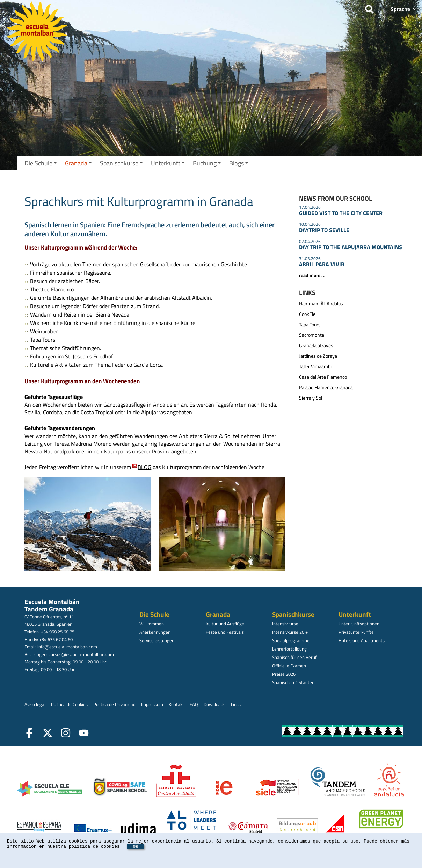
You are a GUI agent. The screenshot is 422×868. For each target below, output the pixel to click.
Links (236, 704)
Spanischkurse (121, 163)
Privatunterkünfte (356, 632)
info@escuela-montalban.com (67, 647)
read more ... (312, 275)
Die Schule (41, 163)
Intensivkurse (285, 624)
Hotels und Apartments (362, 640)
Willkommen (152, 624)
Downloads (214, 704)
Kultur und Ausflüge (225, 624)
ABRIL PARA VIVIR (322, 264)
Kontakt (176, 704)
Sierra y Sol (311, 398)
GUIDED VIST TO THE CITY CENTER (341, 213)
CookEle (307, 314)
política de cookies (94, 847)
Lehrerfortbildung (289, 649)
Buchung (207, 163)
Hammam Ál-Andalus (321, 304)
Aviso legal (35, 704)
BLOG (144, 467)
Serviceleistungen (157, 640)
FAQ (194, 704)
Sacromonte (312, 335)
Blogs (239, 163)
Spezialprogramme (291, 640)
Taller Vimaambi (315, 366)
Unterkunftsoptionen (359, 624)
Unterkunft (168, 163)
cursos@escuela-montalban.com (81, 654)
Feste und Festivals (225, 632)
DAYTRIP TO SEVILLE (324, 230)
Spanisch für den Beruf (294, 657)
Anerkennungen (155, 632)
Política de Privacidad (114, 704)
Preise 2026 (284, 674)
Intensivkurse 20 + (290, 632)
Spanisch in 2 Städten (293, 682)
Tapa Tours (310, 325)
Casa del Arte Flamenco (323, 377)
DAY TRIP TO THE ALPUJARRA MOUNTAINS (351, 247)
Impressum (152, 704)
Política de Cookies (69, 704)
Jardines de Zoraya (318, 356)
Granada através (316, 346)
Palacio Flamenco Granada (326, 387)
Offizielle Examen (289, 666)
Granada (78, 163)
